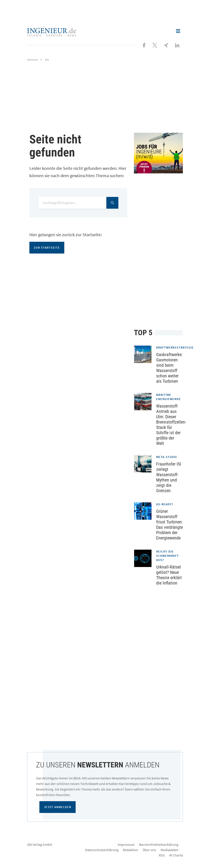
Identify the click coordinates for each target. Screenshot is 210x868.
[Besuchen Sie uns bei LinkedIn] (177, 45)
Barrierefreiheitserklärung (159, 844)
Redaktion (130, 850)
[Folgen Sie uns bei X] (155, 45)
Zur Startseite (47, 248)
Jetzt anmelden (58, 807)
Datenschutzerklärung (102, 850)
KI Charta (176, 855)
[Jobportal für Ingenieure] (158, 153)
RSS (162, 855)
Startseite (32, 60)
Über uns (149, 850)
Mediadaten (170, 850)
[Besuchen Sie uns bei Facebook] (144, 45)
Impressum (126, 844)
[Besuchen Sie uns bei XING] (166, 45)
